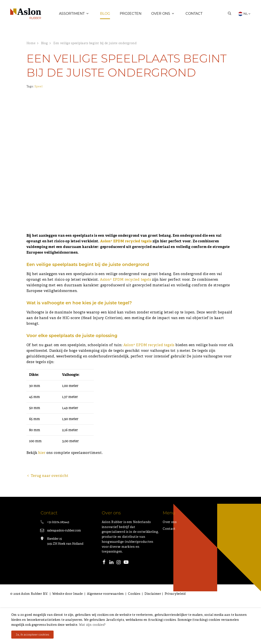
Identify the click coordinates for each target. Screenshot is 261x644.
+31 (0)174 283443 (58, 563)
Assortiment (72, 14)
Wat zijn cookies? (92, 625)
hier (42, 493)
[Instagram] (119, 603)
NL (245, 14)
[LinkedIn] (111, 603)
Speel (39, 88)
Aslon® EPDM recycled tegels (126, 282)
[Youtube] (126, 603)
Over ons (161, 14)
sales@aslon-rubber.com (64, 571)
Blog (105, 14)
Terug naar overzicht (48, 516)
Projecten (131, 14)
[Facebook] (104, 603)
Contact (194, 14)
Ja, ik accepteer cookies (32, 634)
